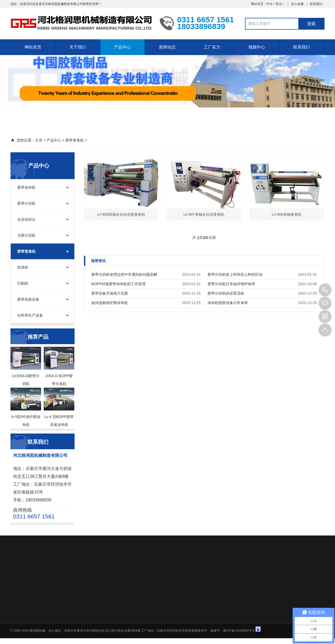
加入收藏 (297, 4)
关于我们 (78, 47)
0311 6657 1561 (325, 290)
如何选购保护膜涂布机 (110, 303)
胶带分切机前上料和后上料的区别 (235, 274)
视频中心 (257, 47)
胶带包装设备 (28, 299)
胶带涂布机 (26, 187)
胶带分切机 (26, 203)
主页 (39, 140)
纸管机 (23, 267)
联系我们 (316, 4)
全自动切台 (26, 219)
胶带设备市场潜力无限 (110, 293)
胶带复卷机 (75, 140)
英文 (279, 4)
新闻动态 (167, 47)
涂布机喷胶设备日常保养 (228, 303)
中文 (270, 4)
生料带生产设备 (30, 315)
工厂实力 (212, 47)
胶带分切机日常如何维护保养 (231, 284)
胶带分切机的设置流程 (226, 293)
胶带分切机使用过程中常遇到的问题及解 (124, 274)
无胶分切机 (26, 235)
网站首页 (33, 47)
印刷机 (23, 283)
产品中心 (122, 47)
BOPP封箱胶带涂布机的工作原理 (118, 284)
